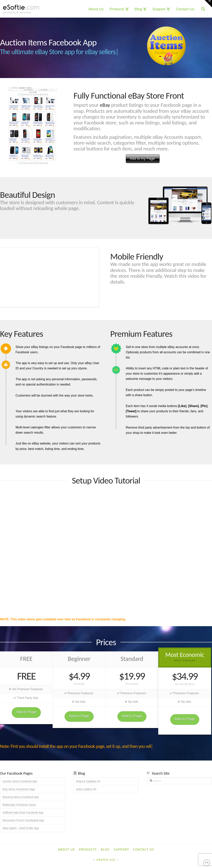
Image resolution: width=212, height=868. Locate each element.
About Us (66, 849)
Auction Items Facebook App (20, 781)
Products (88, 849)
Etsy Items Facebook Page (19, 789)
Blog (105, 849)
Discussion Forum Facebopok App (23, 820)
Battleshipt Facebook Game (19, 805)
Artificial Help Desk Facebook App (23, 812)
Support (121, 849)
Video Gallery (84, 789)
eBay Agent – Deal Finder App (21, 828)
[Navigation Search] (203, 9)
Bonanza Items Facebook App (21, 797)
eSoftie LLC (106, 860)
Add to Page (26, 712)
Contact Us (144, 849)
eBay (105, 105)
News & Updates (86, 781)
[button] (208, 4)
